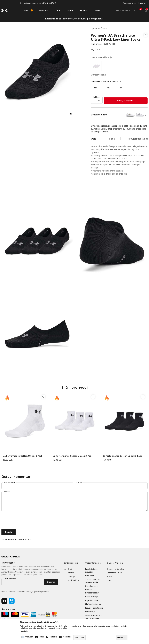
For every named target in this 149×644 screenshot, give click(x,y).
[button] (146, 40)
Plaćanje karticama (93, 604)
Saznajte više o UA (115, 573)
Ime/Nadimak (9, 482)
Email (80, 482)
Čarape (104, 29)
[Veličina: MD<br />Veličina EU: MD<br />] (109, 88)
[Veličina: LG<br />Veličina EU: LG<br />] (121, 88)
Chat (70, 569)
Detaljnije (24, 631)
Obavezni (29, 637)
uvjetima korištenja (26, 592)
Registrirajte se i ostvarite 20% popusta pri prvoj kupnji (74, 19)
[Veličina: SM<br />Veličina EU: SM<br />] (96, 88)
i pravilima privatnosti (41, 592)
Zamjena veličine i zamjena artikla (93, 581)
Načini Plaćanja (91, 597)
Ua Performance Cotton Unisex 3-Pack (23, 456)
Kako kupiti (90, 576)
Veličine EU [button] (96, 82)
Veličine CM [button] (116, 82)
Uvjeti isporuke (92, 600)
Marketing (67, 637)
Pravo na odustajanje (94, 608)
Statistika (53, 637)
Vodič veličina (74, 580)
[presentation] (24, 520)
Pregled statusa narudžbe (92, 570)
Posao (110, 577)
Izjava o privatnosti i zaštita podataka (94, 617)
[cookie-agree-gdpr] (122, 637)
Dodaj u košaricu (126, 101)
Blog (109, 580)
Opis (93, 139)
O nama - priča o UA (115, 569)
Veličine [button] (106, 82)
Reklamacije (90, 612)
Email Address (10, 579)
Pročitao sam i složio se (25, 592)
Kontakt (71, 573)
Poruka (7, 492)
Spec (112, 139)
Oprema (95, 29)
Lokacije (71, 577)
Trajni (41, 637)
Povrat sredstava (92, 593)
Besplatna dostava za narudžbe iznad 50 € (38, 3)
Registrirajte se (129, 3)
